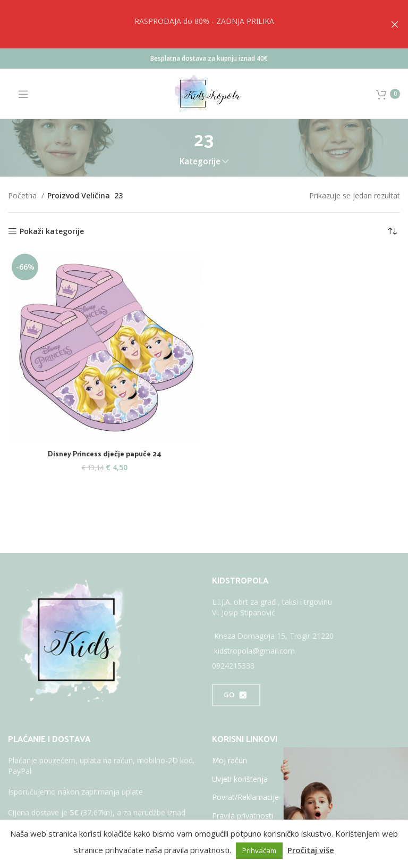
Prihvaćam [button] (259, 850)
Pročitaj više (311, 850)
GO (236, 695)
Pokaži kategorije (52, 232)
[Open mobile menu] (18, 94)
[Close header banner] (395, 24)
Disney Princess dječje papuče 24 (105, 453)
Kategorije (200, 161)
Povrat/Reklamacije (245, 797)
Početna (23, 195)
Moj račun (229, 760)
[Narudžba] (392, 231)
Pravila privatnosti (243, 816)
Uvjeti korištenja (240, 779)
